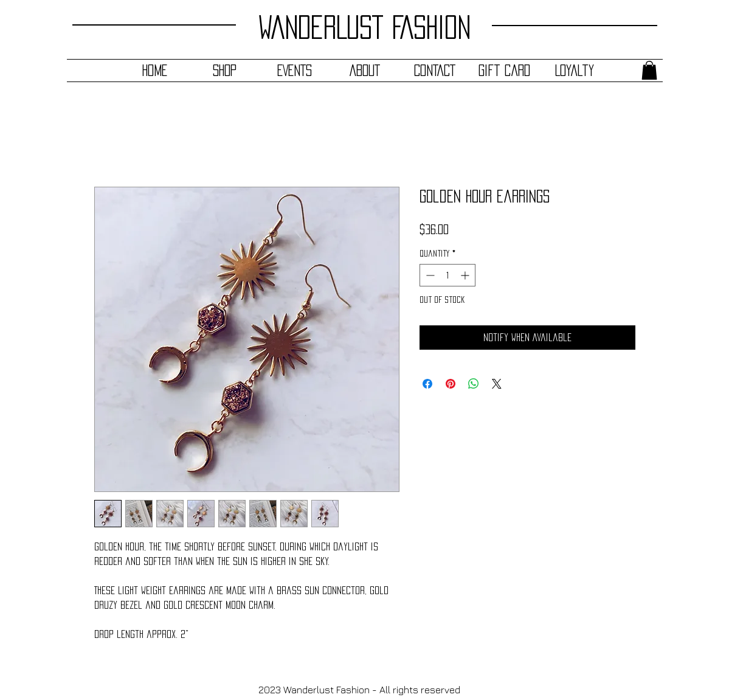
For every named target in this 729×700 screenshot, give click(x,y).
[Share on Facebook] (427, 384)
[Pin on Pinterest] (451, 384)
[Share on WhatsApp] (474, 384)
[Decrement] (429, 275)
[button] (649, 70)
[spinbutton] (447, 275)
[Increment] (466, 275)
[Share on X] (497, 384)
